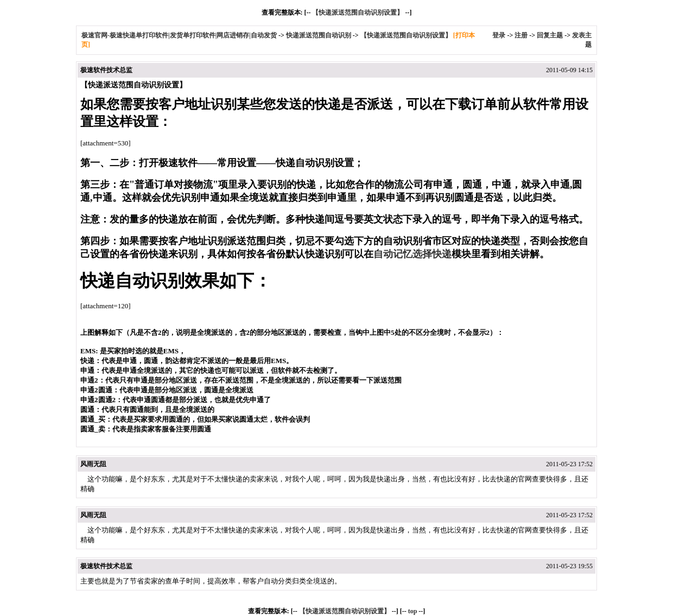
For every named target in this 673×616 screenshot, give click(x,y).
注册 (521, 35)
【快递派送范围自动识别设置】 (358, 12)
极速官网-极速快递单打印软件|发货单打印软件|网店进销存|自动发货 (179, 35)
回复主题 (550, 35)
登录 (499, 35)
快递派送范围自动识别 (319, 35)
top (413, 611)
